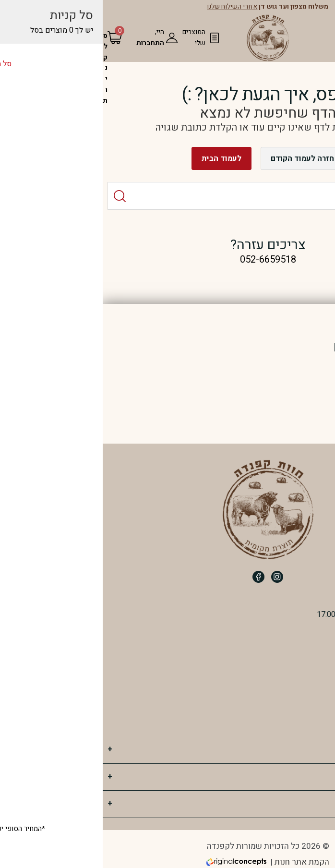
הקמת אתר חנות (202, 862)
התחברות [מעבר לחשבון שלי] (50, 43)
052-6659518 (291, 668)
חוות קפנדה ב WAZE (283, 720)
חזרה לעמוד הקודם (202, 158)
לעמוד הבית (121, 158)
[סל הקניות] (5, 68)
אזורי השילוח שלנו (132, 7)
